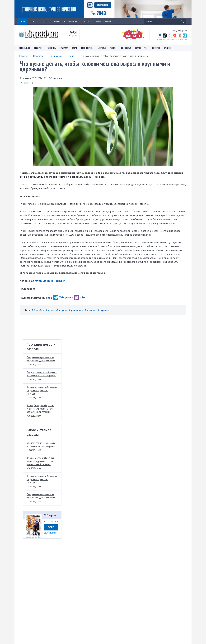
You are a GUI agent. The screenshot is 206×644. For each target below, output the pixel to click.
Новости (38, 56)
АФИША (57, 21)
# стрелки (103, 310)
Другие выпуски (50, 533)
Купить (51, 527)
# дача (50, 310)
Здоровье (102, 48)
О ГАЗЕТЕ (46, 21)
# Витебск (38, 310)
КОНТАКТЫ (88, 21)
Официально (24, 48)
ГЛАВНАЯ (22, 21)
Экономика (51, 48)
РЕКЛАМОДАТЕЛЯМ (72, 21)
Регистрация (182, 31)
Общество (38, 48)
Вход (174, 31)
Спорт (75, 48)
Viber (80, 297)
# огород (62, 310)
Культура (64, 48)
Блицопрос (169, 48)
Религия (113, 48)
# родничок (76, 310)
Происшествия (87, 48)
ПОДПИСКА (33, 21)
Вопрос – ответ (141, 48)
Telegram (62, 297)
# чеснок (90, 310)
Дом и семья (126, 48)
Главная (23, 56)
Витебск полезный (104, 21)
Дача (71, 56)
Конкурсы (156, 48)
